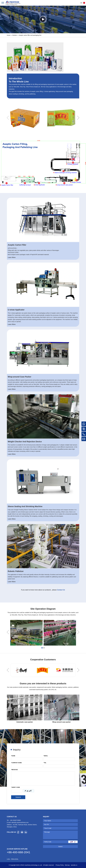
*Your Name (47, 821)
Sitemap (67, 865)
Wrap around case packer (61, 722)
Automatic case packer (25, 722)
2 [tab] (44, 648)
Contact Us (61, 590)
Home (9, 35)
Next (78, 118)
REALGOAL (15, 859)
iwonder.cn (74, 865)
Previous (8, 118)
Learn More (12, 257)
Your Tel (46, 824)
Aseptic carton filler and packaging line (30, 35)
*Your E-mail (48, 828)
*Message (47, 832)
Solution (15, 35)
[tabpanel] (26, 633)
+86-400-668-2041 (19, 852)
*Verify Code (48, 842)
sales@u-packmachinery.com (20, 822)
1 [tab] (42, 648)
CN (81, 3)
